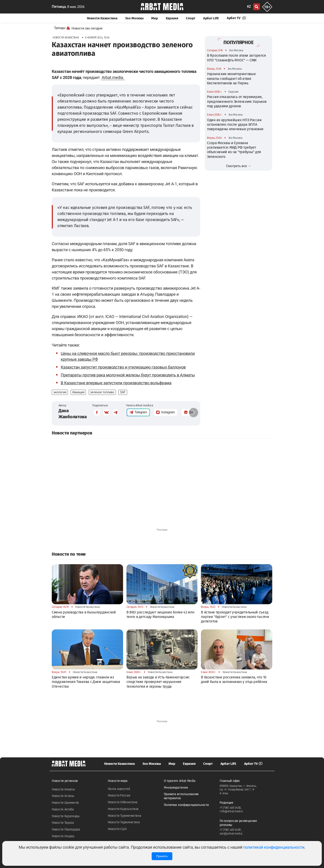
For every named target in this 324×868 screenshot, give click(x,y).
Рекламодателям (176, 788)
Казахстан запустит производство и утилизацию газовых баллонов (123, 367)
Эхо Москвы (134, 18)
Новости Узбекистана (123, 802)
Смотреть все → (239, 166)
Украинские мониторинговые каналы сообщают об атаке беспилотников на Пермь (231, 78)
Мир (154, 18)
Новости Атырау (63, 836)
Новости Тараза (63, 823)
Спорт (191, 18)
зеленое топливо (102, 392)
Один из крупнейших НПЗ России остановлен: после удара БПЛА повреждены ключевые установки (235, 125)
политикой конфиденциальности (274, 847)
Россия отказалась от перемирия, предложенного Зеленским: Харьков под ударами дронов (237, 101)
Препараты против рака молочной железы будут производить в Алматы (128, 375)
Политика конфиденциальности (186, 805)
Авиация (78, 392)
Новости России (119, 795)
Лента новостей (119, 789)
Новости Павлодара (66, 829)
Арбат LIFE (211, 18)
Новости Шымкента (65, 803)
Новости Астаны (63, 796)
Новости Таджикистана (124, 822)
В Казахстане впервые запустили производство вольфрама (116, 383)
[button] (193, 412)
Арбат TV (236, 18)
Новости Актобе (63, 809)
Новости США (117, 829)
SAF (123, 392)
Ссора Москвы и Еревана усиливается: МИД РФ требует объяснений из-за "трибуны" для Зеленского (234, 150)
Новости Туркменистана (125, 816)
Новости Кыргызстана (123, 809)
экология (60, 392)
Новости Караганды (66, 816)
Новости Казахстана (102, 18)
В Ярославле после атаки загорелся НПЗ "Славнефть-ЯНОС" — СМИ (236, 58)
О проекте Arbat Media (180, 781)
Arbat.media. (113, 77)
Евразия (172, 18)
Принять (162, 856)
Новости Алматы (63, 789)
